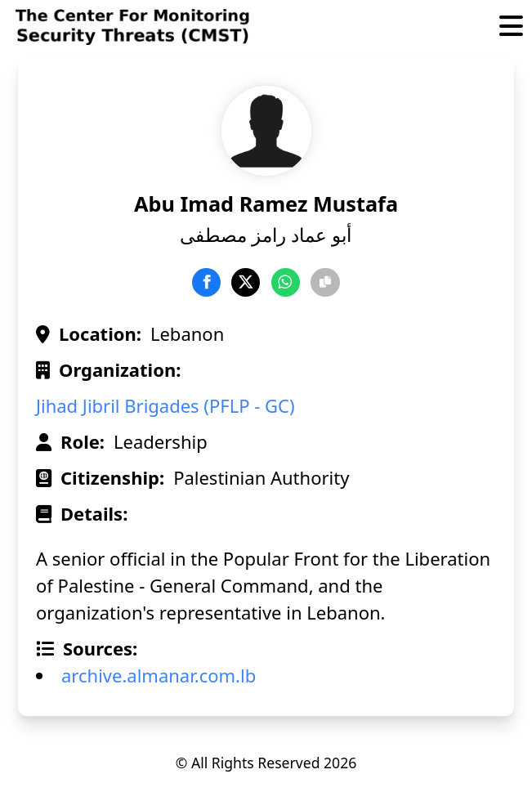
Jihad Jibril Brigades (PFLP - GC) (165, 405)
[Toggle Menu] (511, 27)
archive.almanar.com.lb (159, 675)
